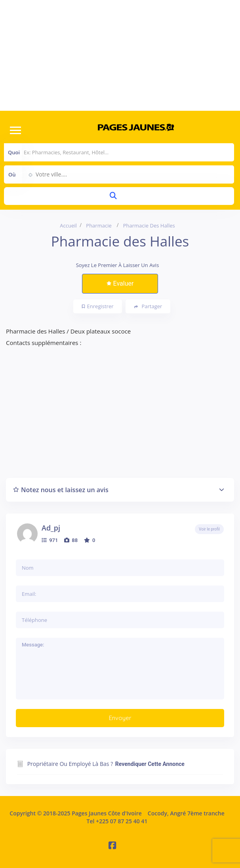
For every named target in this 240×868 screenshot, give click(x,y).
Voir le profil (209, 529)
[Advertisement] (120, 55)
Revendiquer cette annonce (150, 764)
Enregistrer (98, 306)
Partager (148, 306)
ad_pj (51, 528)
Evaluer (120, 283)
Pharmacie (99, 226)
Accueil (68, 226)
